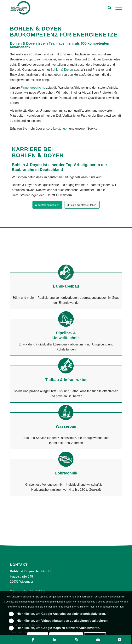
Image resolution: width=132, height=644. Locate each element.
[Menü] (117, 8)
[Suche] (108, 8)
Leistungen (61, 129)
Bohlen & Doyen (62, 70)
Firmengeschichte (33, 88)
